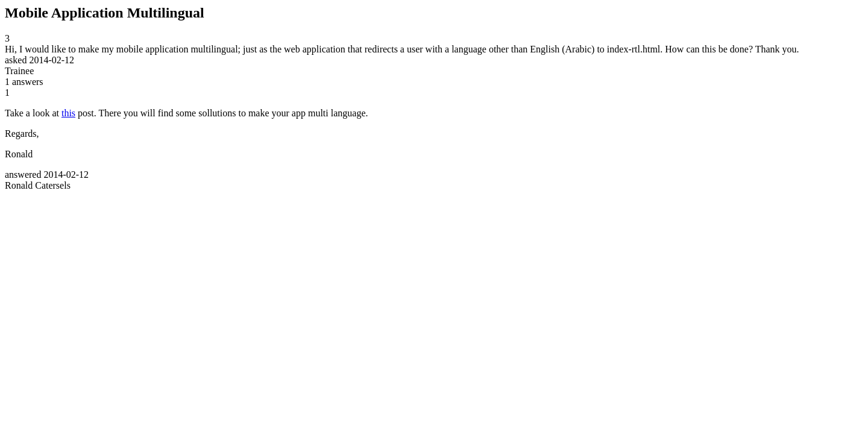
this (68, 113)
